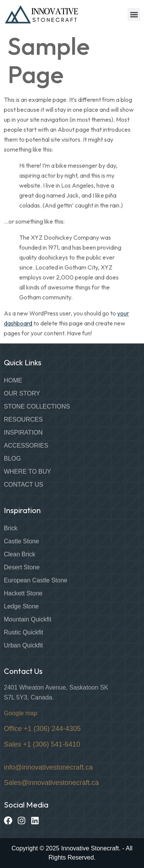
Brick (11, 528)
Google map (21, 713)
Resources (23, 419)
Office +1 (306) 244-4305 (42, 729)
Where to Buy (27, 472)
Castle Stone (22, 541)
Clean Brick (20, 554)
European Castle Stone (36, 580)
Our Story (22, 393)
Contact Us (24, 485)
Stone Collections (37, 406)
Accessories (26, 445)
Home (13, 380)
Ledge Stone (21, 606)
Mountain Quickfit (28, 619)
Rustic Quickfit (23, 632)
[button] (134, 14)
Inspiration (23, 432)
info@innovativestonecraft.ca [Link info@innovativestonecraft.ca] (48, 767)
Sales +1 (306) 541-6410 (42, 744)
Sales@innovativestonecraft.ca (51, 783)
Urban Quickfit (23, 645)
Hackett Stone (23, 593)
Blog (12, 459)
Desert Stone (22, 567)
